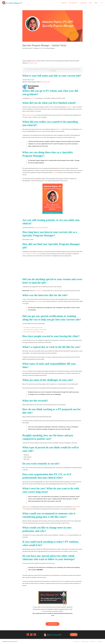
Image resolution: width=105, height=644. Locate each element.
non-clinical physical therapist (41, 227)
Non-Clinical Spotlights (51, 48)
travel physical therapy (30, 115)
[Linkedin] (28, 634)
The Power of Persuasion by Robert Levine (34, 332)
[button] (102, 3)
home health (56, 172)
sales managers (39, 301)
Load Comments (52, 624)
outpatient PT (69, 107)
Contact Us (100, 641)
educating (28, 507)
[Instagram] (31, 634)
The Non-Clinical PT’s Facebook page (32, 254)
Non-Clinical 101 (39, 291)
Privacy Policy (81, 641)
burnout (59, 129)
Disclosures (95, 641)
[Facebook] (35, 634)
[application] (98, 3)
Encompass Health (33, 63)
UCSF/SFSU (33, 98)
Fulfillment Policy (88, 641)
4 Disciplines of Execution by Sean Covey (34, 327)
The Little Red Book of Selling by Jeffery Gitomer (36, 330)
